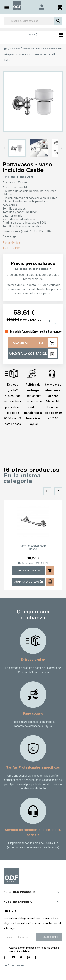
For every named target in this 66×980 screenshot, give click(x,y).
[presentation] (47, 491)
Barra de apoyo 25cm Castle (33, 548)
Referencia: (11, 177)
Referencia (26, 563)
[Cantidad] (49, 321)
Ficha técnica (11, 243)
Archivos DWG (12, 248)
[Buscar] (33, 21)
